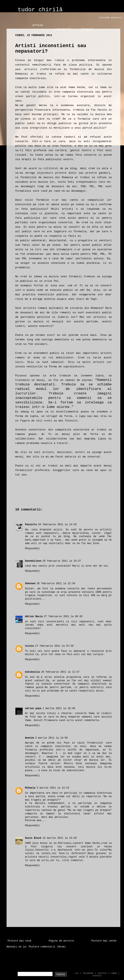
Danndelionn (33, 561)
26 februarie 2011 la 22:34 (56, 584)
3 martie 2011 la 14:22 (53, 788)
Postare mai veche (104, 941)
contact (97, 976)
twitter (102, 973)
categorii (63, 29)
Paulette (31, 525)
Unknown (30, 584)
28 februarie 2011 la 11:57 (60, 672)
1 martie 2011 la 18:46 (59, 708)
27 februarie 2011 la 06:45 (63, 617)
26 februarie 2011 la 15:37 (62, 561)
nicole (29, 646)
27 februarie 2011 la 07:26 (54, 646)
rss (77, 973)
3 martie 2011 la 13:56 (51, 738)
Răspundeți (32, 549)
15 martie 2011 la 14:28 (60, 838)
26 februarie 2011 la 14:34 (57, 525)
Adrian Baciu (34, 617)
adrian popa (33, 708)
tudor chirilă (40, 10)
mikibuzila (32, 672)
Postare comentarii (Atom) (47, 947)
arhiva (38, 25)
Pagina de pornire (61, 941)
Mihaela (30, 788)
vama (114, 973)
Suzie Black (33, 838)
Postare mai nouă (19, 941)
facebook (88, 973)
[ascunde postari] (110, 18)
